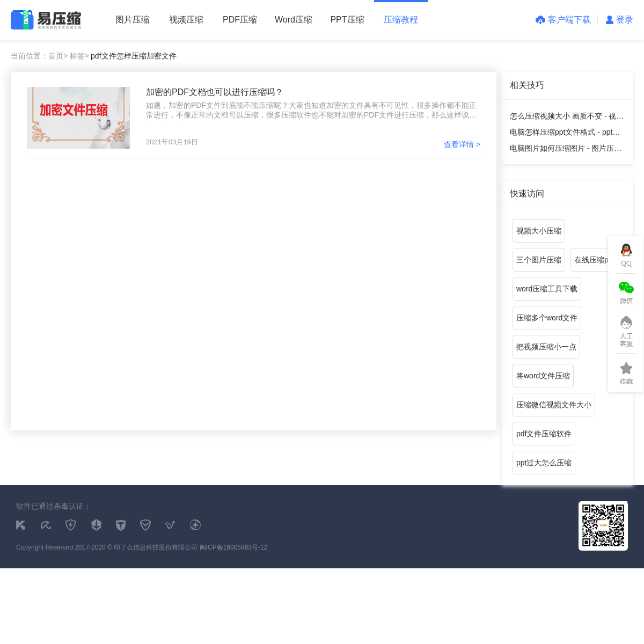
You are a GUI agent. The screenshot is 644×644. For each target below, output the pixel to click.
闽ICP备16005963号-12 (234, 547)
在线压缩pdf (594, 260)
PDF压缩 (240, 20)
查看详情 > (462, 144)
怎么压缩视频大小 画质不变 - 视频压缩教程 (567, 118)
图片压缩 (133, 20)
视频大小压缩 (539, 231)
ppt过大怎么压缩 (544, 463)
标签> (79, 56)
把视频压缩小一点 (546, 347)
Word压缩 (294, 20)
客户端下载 (563, 20)
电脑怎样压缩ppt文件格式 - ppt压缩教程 (565, 134)
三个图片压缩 (539, 260)
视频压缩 (186, 20)
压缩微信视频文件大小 (554, 405)
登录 (620, 20)
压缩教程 (401, 20)
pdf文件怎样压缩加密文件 (133, 56)
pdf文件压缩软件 (544, 434)
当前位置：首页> (39, 56)
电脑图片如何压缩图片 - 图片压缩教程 (566, 150)
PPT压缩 (347, 20)
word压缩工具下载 (547, 289)
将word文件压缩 (543, 376)
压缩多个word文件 (547, 318)
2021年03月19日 (172, 142)
